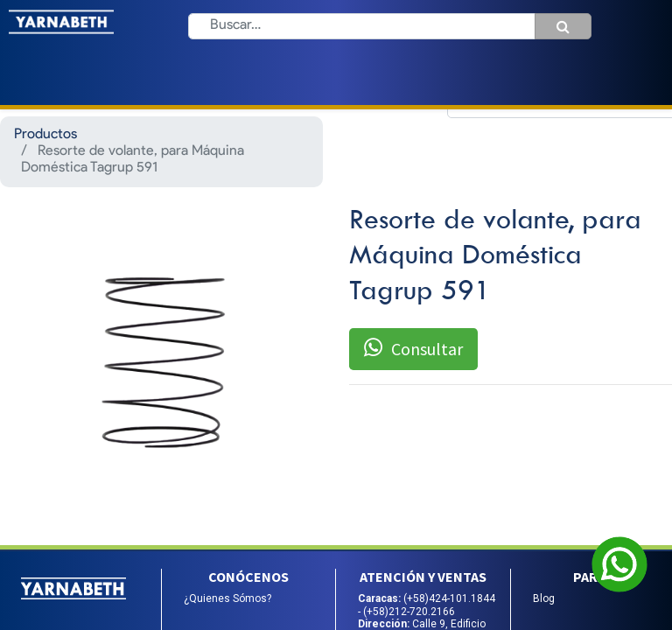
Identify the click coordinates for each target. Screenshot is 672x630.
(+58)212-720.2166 (409, 612)
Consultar (413, 348)
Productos (45, 135)
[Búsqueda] (563, 26)
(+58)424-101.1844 (449, 598)
